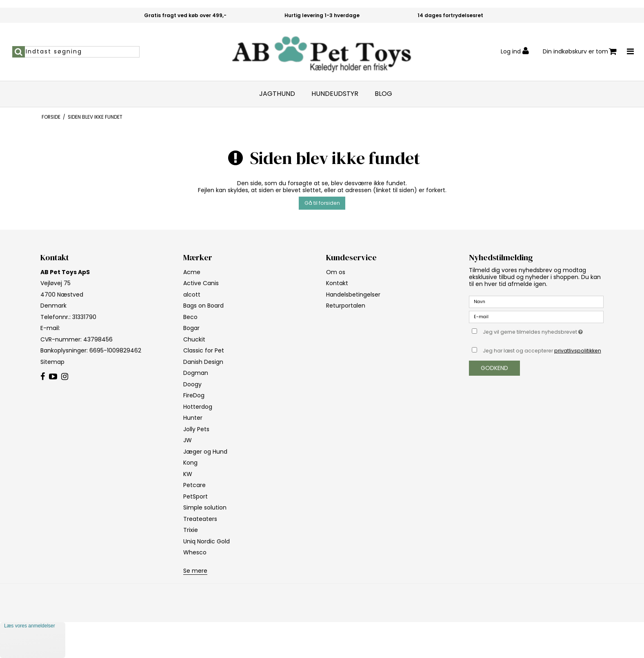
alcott (192, 295)
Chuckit (194, 339)
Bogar (191, 328)
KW (188, 474)
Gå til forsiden (322, 203)
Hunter (193, 418)
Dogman (196, 373)
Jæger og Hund (205, 452)
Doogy (192, 384)
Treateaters (200, 519)
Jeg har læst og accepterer (542, 351)
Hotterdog (198, 407)
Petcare (194, 485)
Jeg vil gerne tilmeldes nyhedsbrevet (543, 331)
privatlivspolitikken (578, 351)
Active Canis (201, 283)
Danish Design (203, 362)
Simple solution (205, 507)
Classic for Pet (204, 350)
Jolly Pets (196, 429)
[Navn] (536, 301)
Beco (190, 317)
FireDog (194, 395)
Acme (192, 272)
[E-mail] (536, 317)
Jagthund (277, 94)
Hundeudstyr (335, 94)
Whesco (195, 552)
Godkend (494, 368)
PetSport (195, 496)
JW (188, 440)
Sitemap (52, 362)
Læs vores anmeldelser (30, 626)
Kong (190, 463)
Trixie (191, 530)
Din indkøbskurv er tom (580, 52)
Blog (383, 94)
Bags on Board (203, 306)
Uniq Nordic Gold (207, 541)
